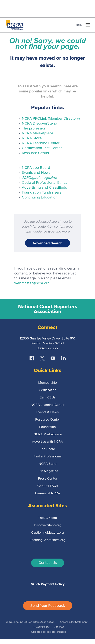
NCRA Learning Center (41, 143)
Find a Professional (47, 456)
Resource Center (36, 153)
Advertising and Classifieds (44, 188)
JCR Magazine (48, 471)
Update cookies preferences (49, 632)
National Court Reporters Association (48, 309)
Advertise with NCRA (47, 442)
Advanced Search (47, 243)
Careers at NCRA (48, 493)
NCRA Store (32, 138)
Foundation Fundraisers (42, 192)
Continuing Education (40, 197)
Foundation (47, 427)
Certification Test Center (42, 148)
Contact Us (48, 563)
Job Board (47, 449)
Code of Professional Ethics (44, 183)
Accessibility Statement (74, 622)
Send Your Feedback (48, 606)
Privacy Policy (41, 627)
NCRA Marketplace (38, 133)
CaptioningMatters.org (47, 533)
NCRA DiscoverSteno (39, 123)
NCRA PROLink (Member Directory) (51, 119)
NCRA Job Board (36, 168)
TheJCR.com (47, 518)
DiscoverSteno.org (48, 525)
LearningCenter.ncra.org (47, 540)
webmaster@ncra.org (32, 283)
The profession (34, 128)
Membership (47, 383)
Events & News (47, 412)
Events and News (36, 173)
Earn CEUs (48, 398)
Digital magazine (39, 177)
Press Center (48, 479)
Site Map (59, 627)
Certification (48, 390)
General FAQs (48, 486)
